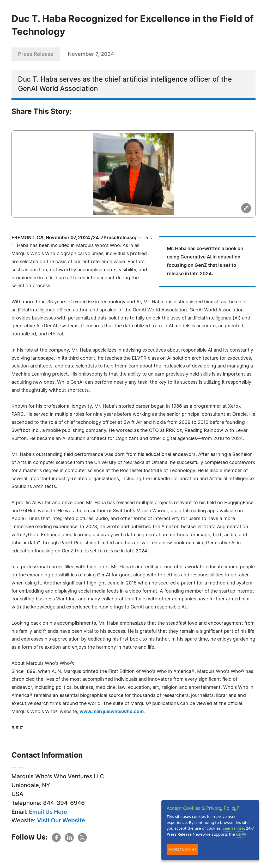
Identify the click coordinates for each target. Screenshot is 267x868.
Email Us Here (48, 812)
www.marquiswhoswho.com (112, 712)
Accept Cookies (182, 849)
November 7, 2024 (91, 54)
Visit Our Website (61, 821)
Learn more (233, 828)
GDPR (241, 834)
